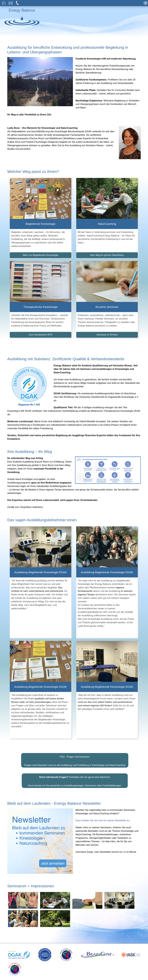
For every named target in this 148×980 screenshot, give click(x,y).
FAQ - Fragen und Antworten (75, 746)
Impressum (80, 976)
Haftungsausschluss (56, 976)
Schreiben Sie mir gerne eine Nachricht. (75, 766)
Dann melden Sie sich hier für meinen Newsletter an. (103, 809)
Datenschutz (98, 976)
